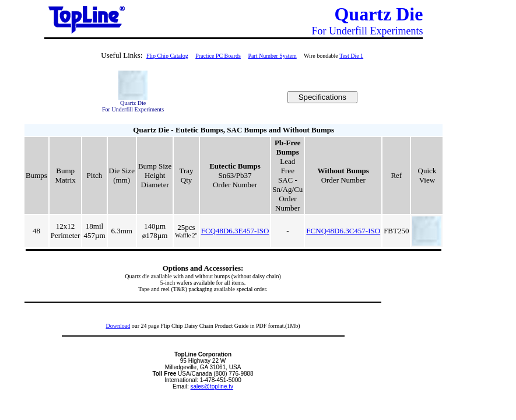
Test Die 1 (351, 56)
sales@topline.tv (212, 386)
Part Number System (272, 56)
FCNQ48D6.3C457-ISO (343, 231)
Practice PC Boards (218, 56)
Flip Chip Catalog (167, 56)
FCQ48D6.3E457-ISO (235, 231)
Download (118, 326)
